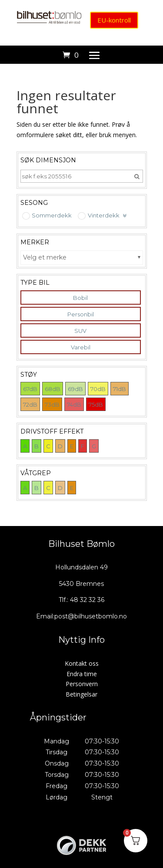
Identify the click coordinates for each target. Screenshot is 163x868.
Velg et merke (45, 257)
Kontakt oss (82, 663)
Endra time (82, 674)
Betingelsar (81, 694)
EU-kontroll (114, 20)
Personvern (82, 684)
